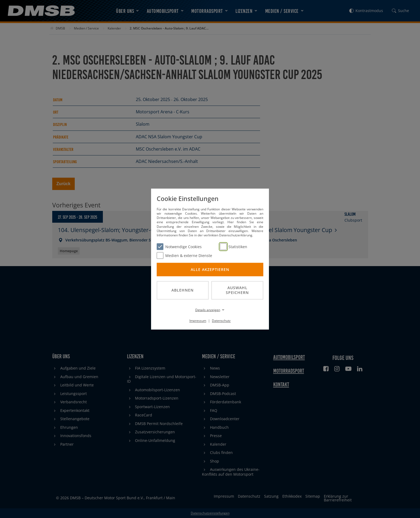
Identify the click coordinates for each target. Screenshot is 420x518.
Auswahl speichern (237, 290)
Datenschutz (221, 321)
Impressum (198, 321)
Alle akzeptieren (210, 269)
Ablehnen (183, 290)
